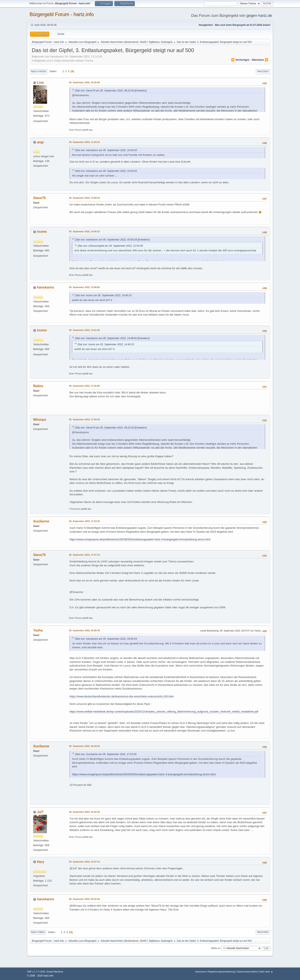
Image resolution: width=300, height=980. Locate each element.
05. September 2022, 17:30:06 (84, 386)
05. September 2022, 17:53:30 (84, 521)
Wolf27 (144, 42)
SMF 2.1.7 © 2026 (36, 972)
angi (40, 142)
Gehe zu (215, 948)
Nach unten (38, 72)
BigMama (154, 42)
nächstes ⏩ (260, 60)
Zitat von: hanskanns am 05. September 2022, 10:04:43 (106, 150)
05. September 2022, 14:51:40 (84, 330)
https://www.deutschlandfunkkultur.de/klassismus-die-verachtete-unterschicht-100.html (122, 696)
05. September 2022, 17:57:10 (84, 555)
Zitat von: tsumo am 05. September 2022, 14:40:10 (103, 295)
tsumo (42, 232)
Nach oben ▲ (266, 972)
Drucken (263, 72)
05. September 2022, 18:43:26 (84, 746)
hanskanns (45, 287)
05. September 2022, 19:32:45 (84, 812)
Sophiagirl (166, 42)
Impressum (201, 972)
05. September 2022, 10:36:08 (84, 82)
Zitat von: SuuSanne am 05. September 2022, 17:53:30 (106, 754)
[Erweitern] (140, 91)
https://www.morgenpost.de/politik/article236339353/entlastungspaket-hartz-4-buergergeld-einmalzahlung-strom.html (140, 539)
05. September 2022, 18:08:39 (84, 630)
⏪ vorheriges (240, 60)
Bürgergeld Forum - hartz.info (62, 14)
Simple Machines (55, 972)
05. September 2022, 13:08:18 (84, 198)
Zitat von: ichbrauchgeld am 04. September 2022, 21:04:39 (110, 246)
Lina (40, 83)
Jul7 (40, 812)
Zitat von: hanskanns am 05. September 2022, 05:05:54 (106, 240)
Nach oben (38, 932)
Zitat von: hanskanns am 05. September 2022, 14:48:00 (106, 338)
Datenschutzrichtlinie (247, 972)
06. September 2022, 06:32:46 (84, 899)
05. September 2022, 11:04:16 (84, 142)
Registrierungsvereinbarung (222, 972)
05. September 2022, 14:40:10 (84, 231)
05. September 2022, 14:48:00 (84, 287)
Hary (41, 862)
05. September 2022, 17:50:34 (84, 419)
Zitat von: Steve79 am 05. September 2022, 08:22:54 (105, 91)
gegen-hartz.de (259, 15)
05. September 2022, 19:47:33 (84, 862)
